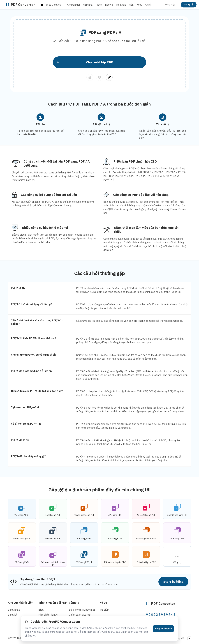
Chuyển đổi (74, 5)
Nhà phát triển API (49, 615)
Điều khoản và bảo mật (82, 610)
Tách (99, 5)
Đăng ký (189, 5)
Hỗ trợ (104, 603)
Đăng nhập (170, 5)
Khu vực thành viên (21, 603)
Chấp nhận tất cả (163, 629)
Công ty (74, 603)
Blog (41, 610)
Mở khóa (121, 5)
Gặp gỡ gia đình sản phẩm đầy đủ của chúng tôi (100, 490)
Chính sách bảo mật (80, 615)
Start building (173, 582)
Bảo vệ (109, 5)
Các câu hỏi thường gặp (100, 273)
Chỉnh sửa (151, 5)
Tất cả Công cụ (51, 5)
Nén (131, 5)
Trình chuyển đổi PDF (53, 603)
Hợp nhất (88, 5)
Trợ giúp (104, 610)
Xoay (139, 5)
